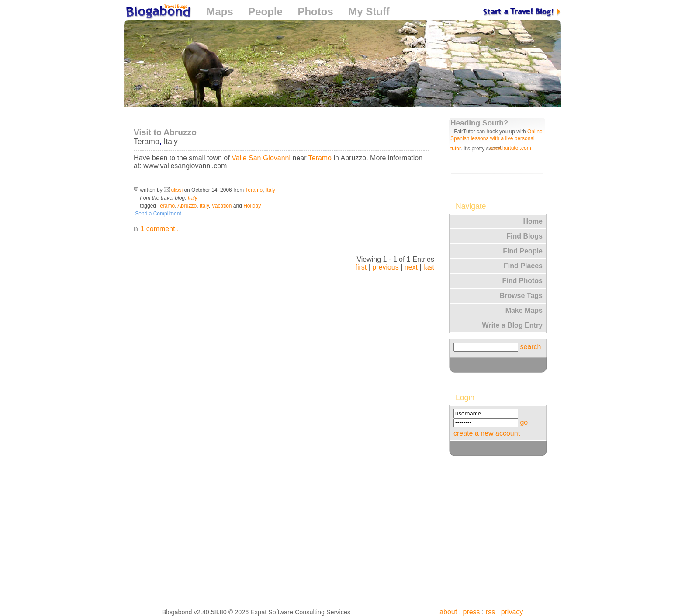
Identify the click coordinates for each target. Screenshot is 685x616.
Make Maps (524, 310)
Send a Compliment (157, 214)
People (265, 12)
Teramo (147, 142)
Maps (220, 12)
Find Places (523, 266)
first (361, 267)
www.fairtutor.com (510, 148)
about (448, 612)
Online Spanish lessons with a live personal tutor (496, 140)
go (524, 422)
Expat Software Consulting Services (300, 612)
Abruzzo (187, 206)
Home (533, 221)
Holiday (252, 206)
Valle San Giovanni (261, 158)
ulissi (177, 190)
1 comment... (157, 229)
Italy (170, 142)
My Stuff (369, 12)
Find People (523, 251)
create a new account (487, 433)
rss (490, 612)
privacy (512, 612)
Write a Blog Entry (512, 325)
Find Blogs (524, 236)
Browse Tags (521, 296)
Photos (315, 12)
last (429, 267)
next (411, 267)
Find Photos (522, 281)
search (530, 347)
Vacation (222, 206)
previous (385, 267)
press (471, 612)
